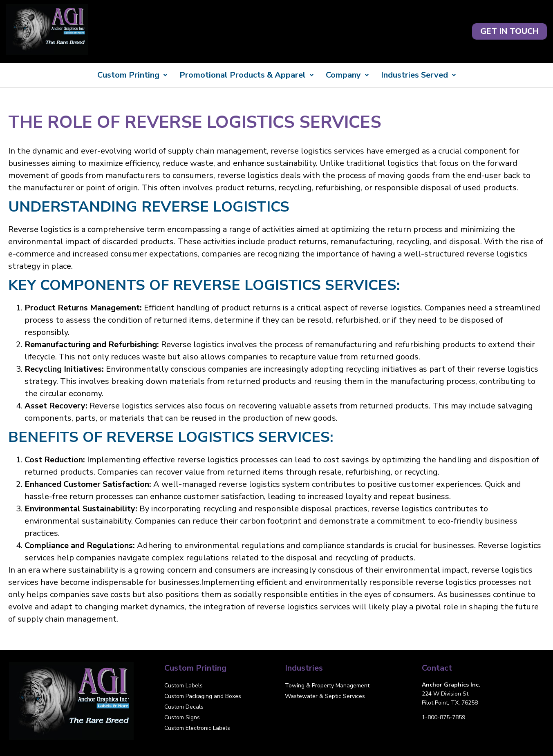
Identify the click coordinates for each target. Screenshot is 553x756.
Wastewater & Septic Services (325, 696)
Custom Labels (184, 686)
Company (347, 75)
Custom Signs (182, 717)
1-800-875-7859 (443, 717)
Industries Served (418, 75)
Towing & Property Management (327, 686)
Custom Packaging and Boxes (203, 696)
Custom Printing (132, 75)
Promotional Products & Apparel (246, 75)
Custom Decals (184, 707)
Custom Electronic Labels (197, 728)
